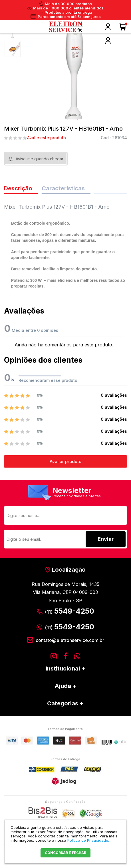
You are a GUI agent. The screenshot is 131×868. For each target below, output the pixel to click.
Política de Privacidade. (88, 840)
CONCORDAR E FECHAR (65, 853)
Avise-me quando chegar (40, 159)
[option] (13, 49)
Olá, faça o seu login (108, 27)
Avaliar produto (65, 461)
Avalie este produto (47, 138)
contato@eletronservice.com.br (70, 640)
